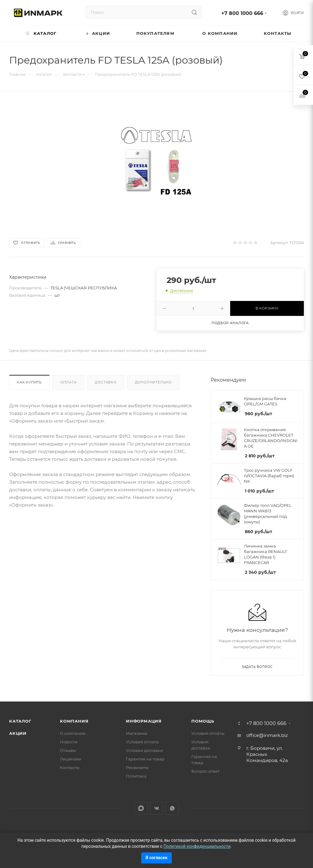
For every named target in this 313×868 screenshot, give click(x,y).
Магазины (137, 733)
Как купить (29, 382)
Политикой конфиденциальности (197, 846)
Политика (136, 776)
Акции (18, 733)
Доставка (105, 382)
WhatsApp (172, 808)
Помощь (203, 721)
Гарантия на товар (145, 759)
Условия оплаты (142, 742)
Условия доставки (144, 750)
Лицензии (71, 759)
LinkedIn (141, 808)
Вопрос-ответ (205, 771)
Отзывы (68, 750)
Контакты (70, 767)
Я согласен (157, 858)
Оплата (68, 382)
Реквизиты (137, 767)
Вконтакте (157, 808)
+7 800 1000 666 (242, 13)
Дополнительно (153, 382)
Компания (74, 721)
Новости (69, 742)
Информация (144, 721)
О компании (73, 733)
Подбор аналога (230, 323)
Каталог (20, 721)
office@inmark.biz (267, 735)
